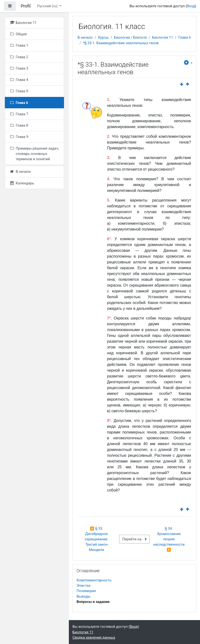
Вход (191, 6)
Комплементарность (94, 580)
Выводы (84, 596)
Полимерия (86, 591)
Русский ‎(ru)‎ (48, 6)
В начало (85, 37)
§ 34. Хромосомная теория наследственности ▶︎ (169, 539)
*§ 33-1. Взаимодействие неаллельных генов (121, 43)
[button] (188, 63)
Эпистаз (84, 586)
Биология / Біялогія (130, 37)
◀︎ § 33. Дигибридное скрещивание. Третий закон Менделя (97, 539)
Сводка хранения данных (94, 637)
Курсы (103, 37)
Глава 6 (185, 37)
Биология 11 (163, 37)
